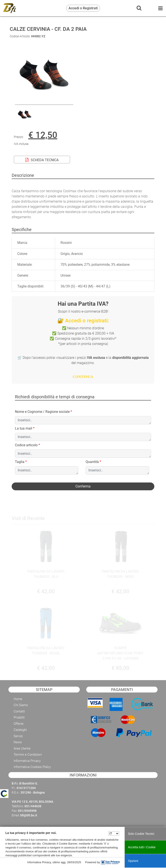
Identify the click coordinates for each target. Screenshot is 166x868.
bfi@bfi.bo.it (29, 815)
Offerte (19, 724)
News (18, 742)
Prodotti (19, 717)
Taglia (21, 462)
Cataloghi (20, 730)
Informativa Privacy (27, 761)
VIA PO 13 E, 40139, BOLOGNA (32, 802)
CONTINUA (83, 377)
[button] (83, 486)
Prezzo (18, 137)
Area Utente (22, 748)
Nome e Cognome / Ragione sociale (43, 412)
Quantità (93, 462)
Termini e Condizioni (28, 755)
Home (18, 699)
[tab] (22, 230)
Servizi (18, 736)
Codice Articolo (20, 36)
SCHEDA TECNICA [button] (42, 160)
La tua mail (25, 428)
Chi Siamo (21, 705)
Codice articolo (27, 445)
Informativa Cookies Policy (32, 767)
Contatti (19, 711)
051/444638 (33, 806)
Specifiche (22, 230)
